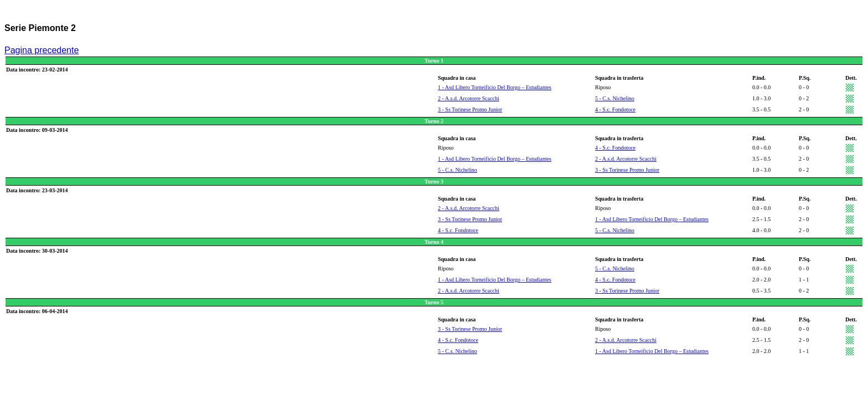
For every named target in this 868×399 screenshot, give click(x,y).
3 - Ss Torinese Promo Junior (470, 109)
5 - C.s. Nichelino (615, 98)
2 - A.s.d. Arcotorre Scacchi (469, 98)
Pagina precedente (42, 50)
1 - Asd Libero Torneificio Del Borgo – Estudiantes (495, 87)
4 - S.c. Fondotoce (615, 109)
